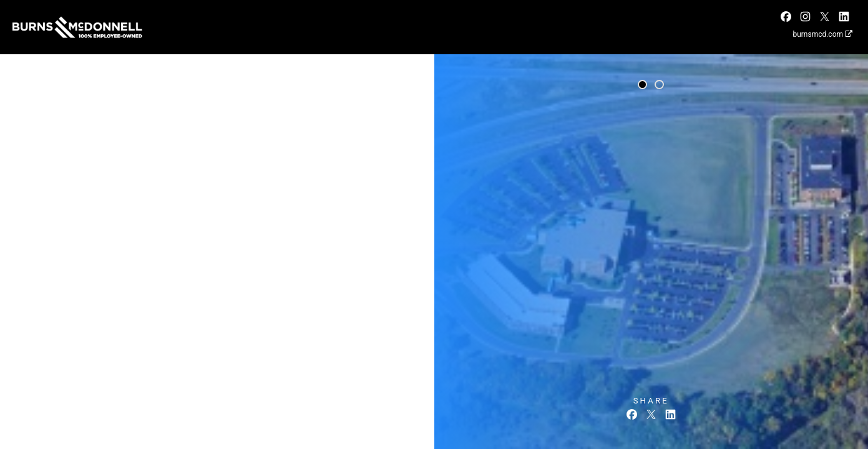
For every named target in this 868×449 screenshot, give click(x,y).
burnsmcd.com (822, 34)
